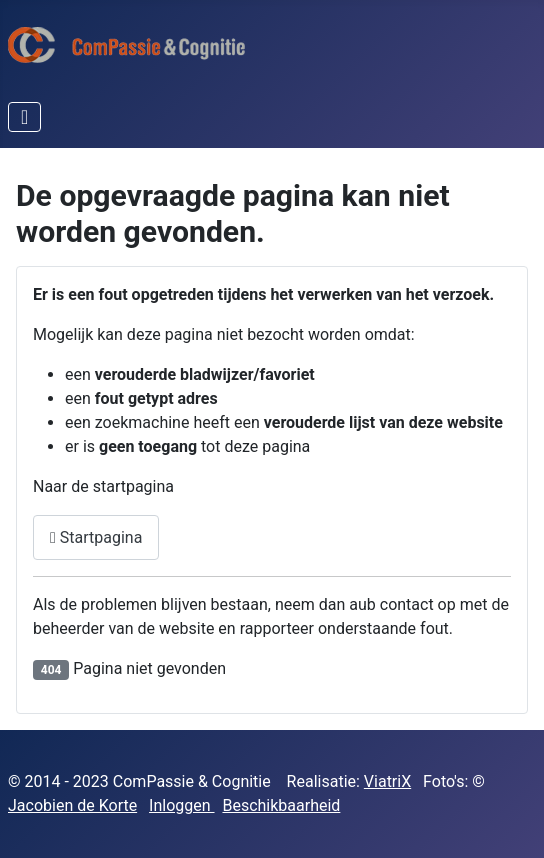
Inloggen (181, 805)
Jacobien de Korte (72, 805)
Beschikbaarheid (281, 805)
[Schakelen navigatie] (24, 117)
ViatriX (387, 781)
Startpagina (96, 537)
